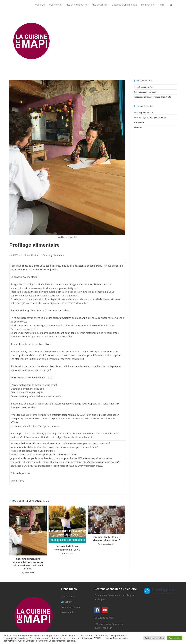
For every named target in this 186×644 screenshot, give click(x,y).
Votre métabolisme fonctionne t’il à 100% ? (67, 548)
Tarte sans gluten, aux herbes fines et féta (153, 97)
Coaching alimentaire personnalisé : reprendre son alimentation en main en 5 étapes (28, 564)
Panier (162, 5)
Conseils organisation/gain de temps (150, 117)
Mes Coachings (100, 5)
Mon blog (40, 5)
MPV (15, 255)
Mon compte (148, 5)
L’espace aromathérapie (124, 5)
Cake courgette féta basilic (146, 92)
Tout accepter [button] (175, 638)
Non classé (139, 122)
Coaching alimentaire (54, 255)
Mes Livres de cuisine (77, 5)
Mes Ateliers (55, 5)
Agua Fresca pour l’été (144, 87)
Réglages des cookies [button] (154, 638)
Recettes (138, 127)
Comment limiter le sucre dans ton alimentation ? (107, 539)
